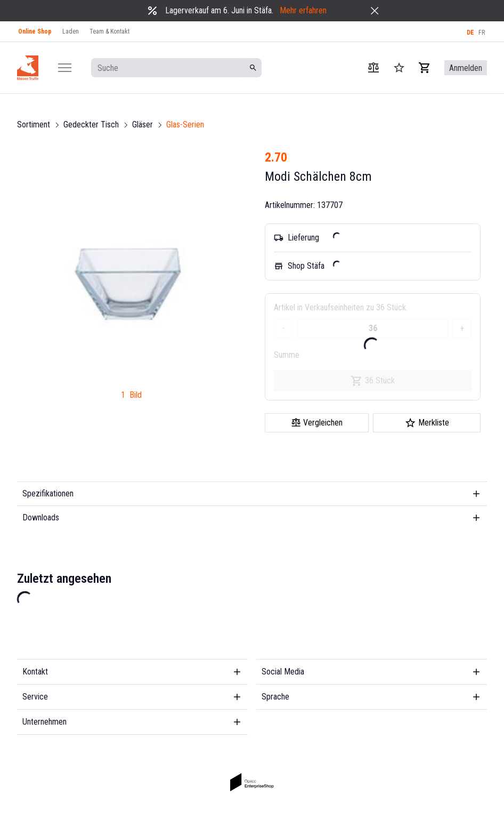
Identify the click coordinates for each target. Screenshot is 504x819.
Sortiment (34, 125)
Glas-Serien (185, 125)
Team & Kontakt (109, 31)
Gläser (143, 125)
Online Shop (35, 31)
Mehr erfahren (303, 10)
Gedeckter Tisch (91, 125)
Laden (71, 31)
